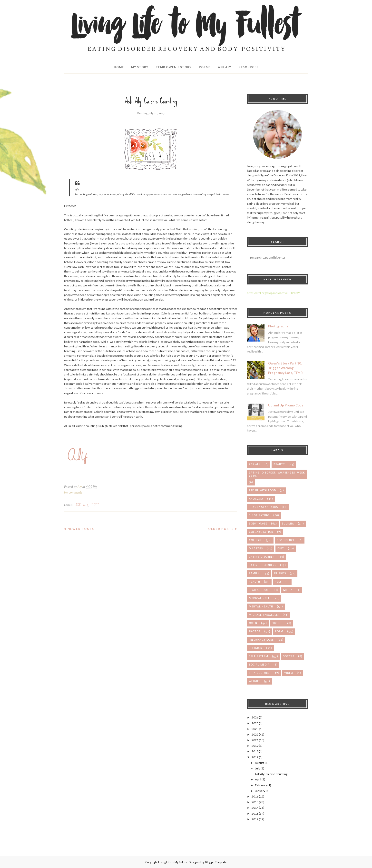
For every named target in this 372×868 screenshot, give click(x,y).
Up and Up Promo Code (286, 405)
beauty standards (263, 507)
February (261, 785)
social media (259, 665)
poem (279, 631)
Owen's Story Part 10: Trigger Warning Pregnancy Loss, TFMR (285, 368)
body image (258, 524)
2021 (255, 740)
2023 (255, 729)
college (255, 540)
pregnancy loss (261, 640)
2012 (255, 819)
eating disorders (263, 565)
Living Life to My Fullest (173, 862)
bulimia (288, 524)
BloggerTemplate (216, 862)
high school (259, 590)
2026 (255, 717)
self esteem (259, 656)
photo (277, 623)
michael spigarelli (264, 615)
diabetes (256, 549)
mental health (261, 607)
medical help (259, 598)
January (260, 791)
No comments (73, 492)
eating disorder (262, 557)
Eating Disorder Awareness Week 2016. (277, 474)
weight (255, 681)
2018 (255, 751)
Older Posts (221, 529)
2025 (255, 723)
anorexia (256, 499)
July (258, 768)
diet (95, 505)
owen (253, 623)
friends (280, 573)
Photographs (278, 326)
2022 (255, 734)
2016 (255, 796)
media (288, 590)
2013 (255, 813)
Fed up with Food (262, 490)
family (254, 573)
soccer (289, 656)
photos (255, 631)
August (260, 763)
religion (256, 648)
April (258, 779)
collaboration (261, 532)
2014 (255, 808)
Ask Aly (82, 505)
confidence (286, 540)
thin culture (259, 673)
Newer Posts (81, 529)
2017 (255, 757)
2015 (255, 802)
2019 (255, 746)
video (289, 673)
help (278, 582)
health (255, 582)
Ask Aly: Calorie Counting (151, 101)
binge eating (259, 515)
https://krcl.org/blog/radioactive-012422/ (273, 293)
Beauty (279, 464)
